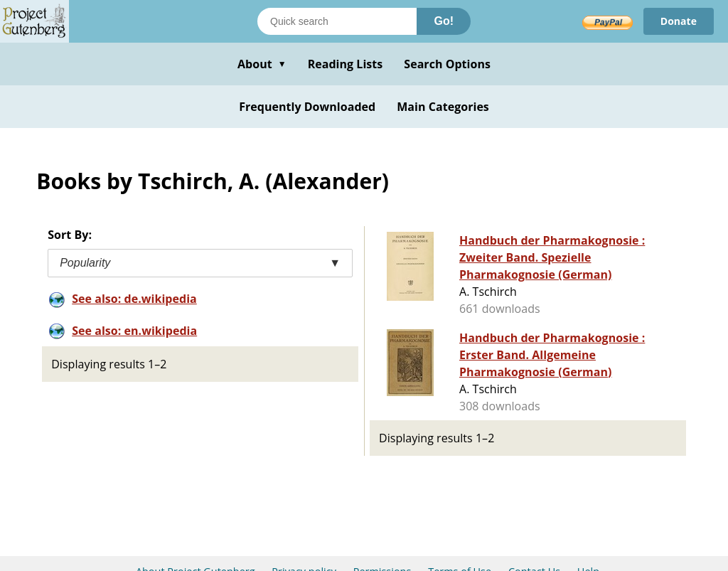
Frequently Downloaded (307, 107)
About (262, 64)
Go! (444, 21)
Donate (679, 21)
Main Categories (443, 107)
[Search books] (337, 21)
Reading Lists (346, 64)
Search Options (447, 64)
